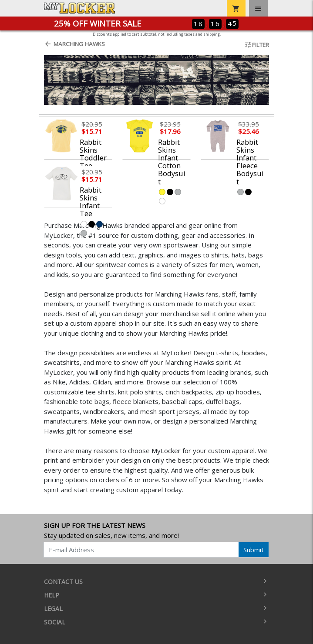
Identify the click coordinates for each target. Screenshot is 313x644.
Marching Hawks (74, 44)
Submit (254, 550)
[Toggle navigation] (258, 8)
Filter (257, 45)
